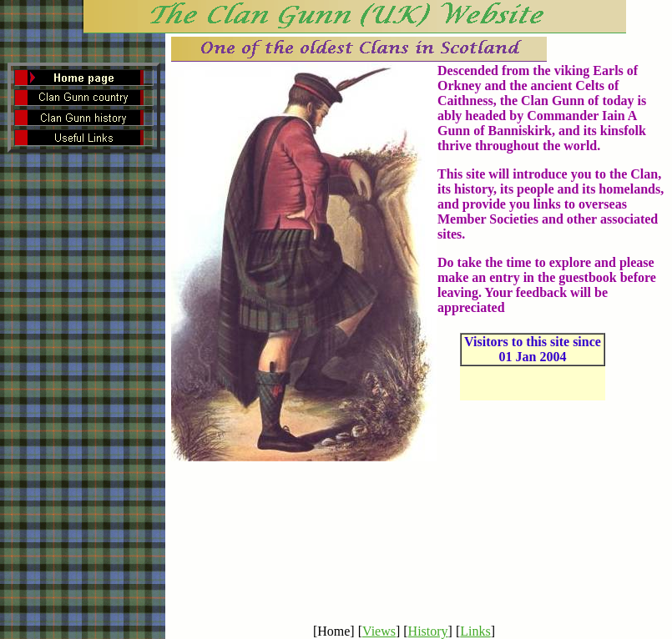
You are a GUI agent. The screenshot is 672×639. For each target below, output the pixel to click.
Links (475, 631)
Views (379, 631)
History (428, 631)
